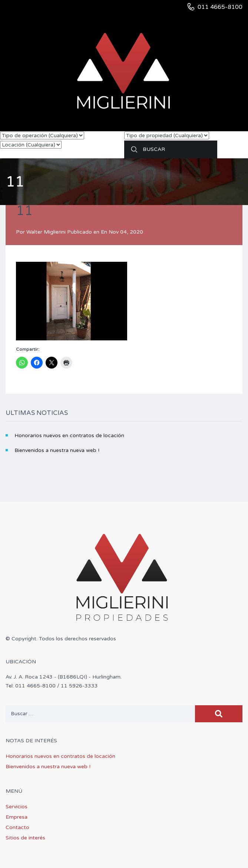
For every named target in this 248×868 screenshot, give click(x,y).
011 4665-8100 (220, 7)
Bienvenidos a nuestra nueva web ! (57, 450)
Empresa (16, 817)
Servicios (16, 807)
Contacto (17, 827)
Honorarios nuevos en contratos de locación (69, 435)
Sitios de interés (25, 838)
